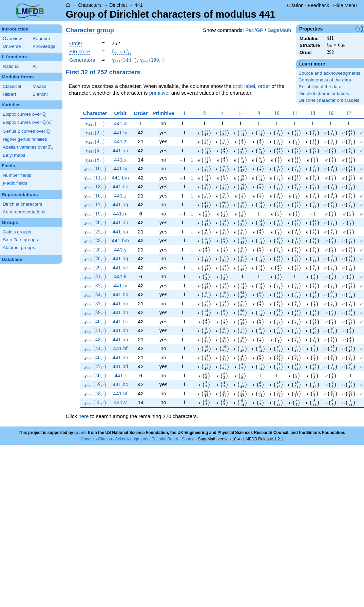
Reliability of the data (320, 87)
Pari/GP (254, 30)
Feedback (318, 5)
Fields (8, 166)
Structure (80, 51)
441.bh (120, 222)
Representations (20, 195)
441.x (120, 160)
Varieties (11, 105)
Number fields (17, 175)
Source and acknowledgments (329, 73)
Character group (90, 30)
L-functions (14, 57)
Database (12, 259)
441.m (120, 214)
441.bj (120, 168)
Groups (10, 222)
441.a (120, 123)
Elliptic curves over (24, 114)
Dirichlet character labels (324, 93)
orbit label (244, 86)
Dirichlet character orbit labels (329, 100)
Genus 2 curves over (26, 131)
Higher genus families (25, 139)
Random (41, 39)
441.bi (120, 132)
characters (125, 72)
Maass (39, 86)
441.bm (120, 178)
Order (76, 43)
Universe (12, 46)
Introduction (15, 29)
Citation (295, 5)
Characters (90, 5)
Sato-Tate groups (20, 240)
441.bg (120, 204)
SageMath (279, 30)
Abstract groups (19, 248)
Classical (12, 86)
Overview (12, 39)
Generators (82, 60)
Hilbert (9, 94)
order (264, 86)
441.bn (120, 150)
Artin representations (24, 212)
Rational (11, 66)
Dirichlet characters (22, 204)
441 (138, 5)
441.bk (120, 186)
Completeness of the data (325, 80)
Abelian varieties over (28, 147)
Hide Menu (345, 5)
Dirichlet (118, 5)
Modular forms (18, 77)
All (35, 66)
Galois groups (17, 232)
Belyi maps (14, 155)
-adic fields (15, 183)
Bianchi (40, 94)
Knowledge (44, 46)
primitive (159, 93)
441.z (120, 141)
